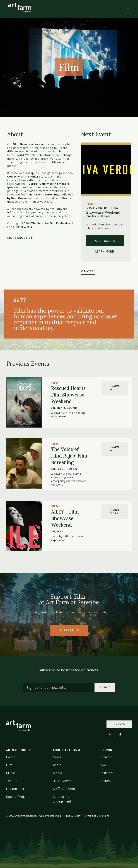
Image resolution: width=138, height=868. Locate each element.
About (57, 765)
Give (103, 765)
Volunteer (107, 773)
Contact (105, 781)
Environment (15, 789)
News (57, 757)
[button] (128, 8)
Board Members (65, 781)
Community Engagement (62, 799)
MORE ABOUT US (20, 238)
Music (11, 773)
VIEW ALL (88, 271)
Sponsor (106, 757)
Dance (11, 757)
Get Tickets (105, 241)
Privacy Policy (72, 816)
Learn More (105, 251)
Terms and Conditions (97, 816)
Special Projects (18, 797)
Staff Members (64, 789)
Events (119, 724)
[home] (20, 8)
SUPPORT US (69, 630)
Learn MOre (114, 388)
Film (9, 765)
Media (57, 773)
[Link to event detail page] (24, 402)
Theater (12, 781)
